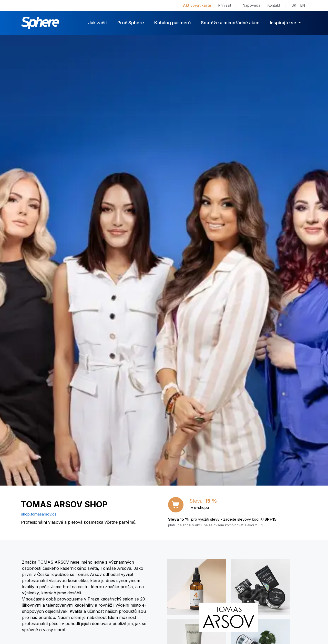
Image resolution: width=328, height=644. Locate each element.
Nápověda (252, 5)
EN (303, 5)
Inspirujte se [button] (284, 23)
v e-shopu (200, 507)
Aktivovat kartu (197, 5)
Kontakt (274, 5)
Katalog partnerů (172, 23)
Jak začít (98, 23)
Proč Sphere (131, 23)
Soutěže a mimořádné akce (230, 23)
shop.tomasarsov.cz (39, 514)
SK (294, 5)
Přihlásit (225, 5)
